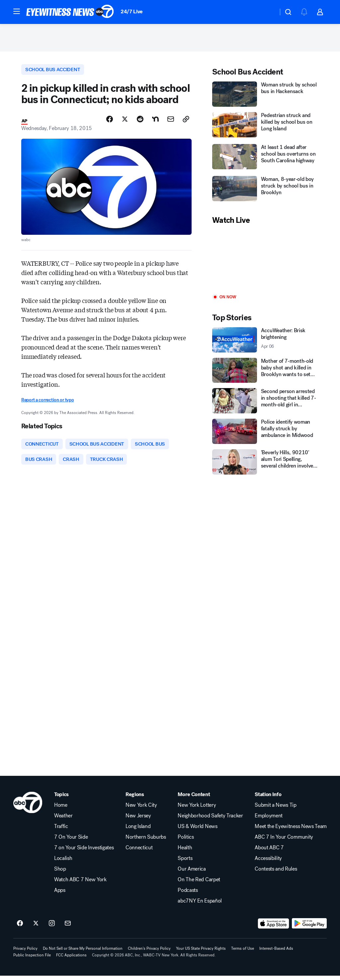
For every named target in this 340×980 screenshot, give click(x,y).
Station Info (268, 799)
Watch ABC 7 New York (80, 884)
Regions (135, 799)
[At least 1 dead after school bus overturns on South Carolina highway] (265, 160)
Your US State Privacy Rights (201, 953)
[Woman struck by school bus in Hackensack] (265, 96)
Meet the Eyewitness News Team (291, 831)
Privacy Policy (25, 953)
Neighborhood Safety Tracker (210, 820)
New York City (141, 809)
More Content (194, 799)
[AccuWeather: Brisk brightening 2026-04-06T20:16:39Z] (265, 342)
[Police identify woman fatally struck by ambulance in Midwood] (265, 434)
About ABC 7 (269, 852)
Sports (185, 863)
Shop (60, 873)
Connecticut (139, 852)
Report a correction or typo (47, 403)
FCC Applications (71, 959)
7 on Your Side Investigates (84, 852)
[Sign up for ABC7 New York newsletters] (68, 928)
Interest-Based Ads (276, 953)
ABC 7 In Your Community (284, 841)
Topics (61, 799)
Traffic (61, 831)
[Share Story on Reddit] (140, 122)
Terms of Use (243, 953)
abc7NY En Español (200, 905)
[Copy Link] (186, 122)
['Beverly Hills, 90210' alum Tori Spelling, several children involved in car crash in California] (265, 464)
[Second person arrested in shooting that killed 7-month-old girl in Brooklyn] (265, 403)
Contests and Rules (276, 873)
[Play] (265, 262)
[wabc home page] (28, 807)
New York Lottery (197, 809)
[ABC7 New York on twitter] (36, 928)
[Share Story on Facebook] (110, 122)
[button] (17, 11)
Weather (63, 820)
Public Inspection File (32, 959)
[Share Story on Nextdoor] (155, 122)
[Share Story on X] (125, 122)
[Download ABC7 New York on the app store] (274, 928)
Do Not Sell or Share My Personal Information (83, 953)
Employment (269, 820)
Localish (63, 863)
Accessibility (268, 863)
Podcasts (188, 895)
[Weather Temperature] (268, 12)
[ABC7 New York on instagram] (52, 928)
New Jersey (138, 820)
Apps (60, 895)
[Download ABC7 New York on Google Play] (309, 928)
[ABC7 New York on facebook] (20, 928)
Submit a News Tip (276, 809)
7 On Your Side (71, 841)
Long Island (138, 831)
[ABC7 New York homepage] (70, 12)
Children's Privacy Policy (149, 953)
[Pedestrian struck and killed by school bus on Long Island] (265, 128)
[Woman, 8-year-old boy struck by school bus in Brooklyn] (265, 192)
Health (185, 852)
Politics (186, 841)
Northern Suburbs (146, 841)
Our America (192, 873)
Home (61, 809)
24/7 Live (132, 11)
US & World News (197, 831)
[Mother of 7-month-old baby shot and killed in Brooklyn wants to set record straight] (265, 372)
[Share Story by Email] (171, 122)
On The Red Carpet (199, 884)
